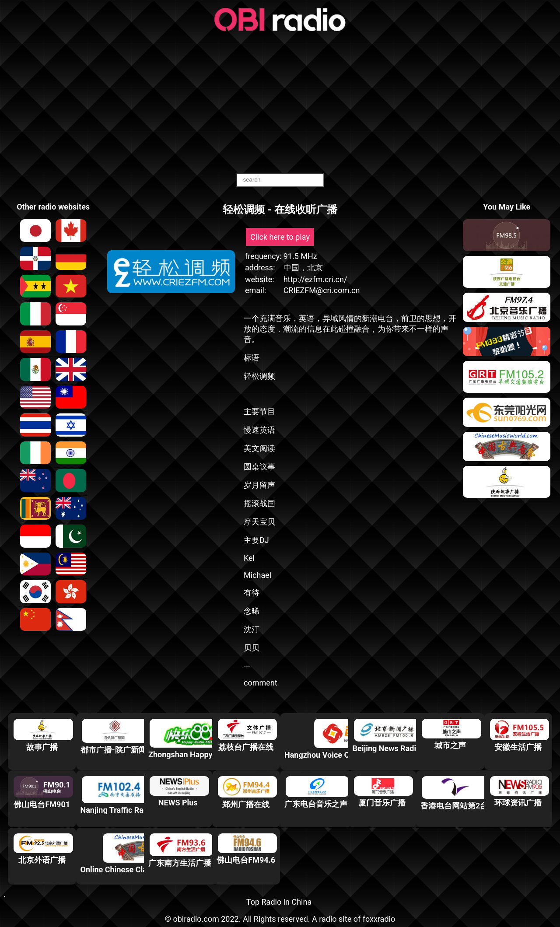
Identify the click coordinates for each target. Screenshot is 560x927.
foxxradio (379, 919)
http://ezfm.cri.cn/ (315, 279)
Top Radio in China (279, 902)
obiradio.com (196, 919)
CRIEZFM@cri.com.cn (322, 290)
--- (247, 666)
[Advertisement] (280, 103)
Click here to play (280, 237)
